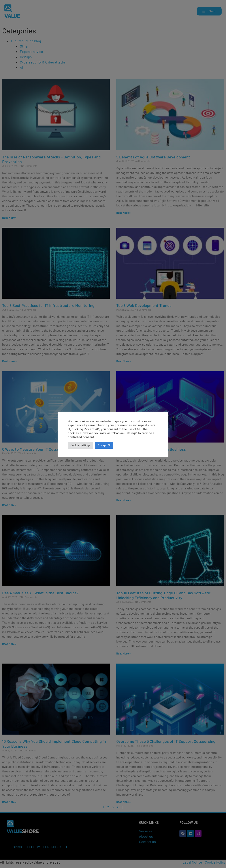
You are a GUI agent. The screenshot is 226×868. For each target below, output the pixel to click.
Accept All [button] (104, 445)
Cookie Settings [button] (80, 445)
